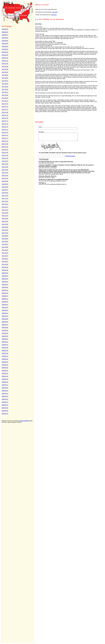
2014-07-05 (5, 155)
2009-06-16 (5, 299)
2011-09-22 (5, 259)
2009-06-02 (5, 339)
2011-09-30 (5, 236)
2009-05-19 (5, 379)
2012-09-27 (5, 190)
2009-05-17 (5, 385)
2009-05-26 (5, 359)
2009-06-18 (5, 293)
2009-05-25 (5, 362)
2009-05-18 (5, 382)
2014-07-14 (5, 130)
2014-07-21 (5, 110)
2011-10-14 (5, 198)
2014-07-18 (5, 118)
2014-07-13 (5, 132)
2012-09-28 (5, 187)
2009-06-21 (5, 285)
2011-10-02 (5, 230)
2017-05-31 (5, 81)
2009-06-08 (5, 322)
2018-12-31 (5, 61)
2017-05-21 (5, 92)
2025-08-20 (5, 49)
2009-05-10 (5, 405)
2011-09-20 (5, 264)
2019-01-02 (5, 55)
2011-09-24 (5, 253)
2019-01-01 (5, 58)
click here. (55, 12)
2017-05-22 (5, 89)
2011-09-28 (5, 241)
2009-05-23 (5, 368)
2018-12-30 (5, 64)
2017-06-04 (5, 75)
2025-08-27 (5, 35)
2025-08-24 (5, 44)
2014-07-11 (5, 138)
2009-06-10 (5, 316)
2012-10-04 (5, 170)
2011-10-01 (5, 233)
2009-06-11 (5, 313)
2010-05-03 (5, 267)
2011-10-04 (5, 224)
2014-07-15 (5, 127)
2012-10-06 (5, 164)
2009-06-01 (5, 342)
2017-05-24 (5, 87)
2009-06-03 (5, 336)
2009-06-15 (5, 302)
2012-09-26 (5, 193)
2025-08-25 (5, 41)
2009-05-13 (5, 396)
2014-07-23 (5, 104)
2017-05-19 (5, 98)
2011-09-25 (5, 250)
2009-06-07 (5, 325)
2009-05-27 (5, 356)
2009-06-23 (5, 279)
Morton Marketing (25, 421)
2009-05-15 (5, 391)
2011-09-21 (5, 262)
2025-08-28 (5, 32)
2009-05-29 (5, 350)
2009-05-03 (5, 411)
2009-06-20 (5, 287)
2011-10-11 (5, 207)
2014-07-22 (5, 107)
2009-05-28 (5, 353)
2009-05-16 (5, 388)
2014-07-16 (5, 124)
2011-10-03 (5, 227)
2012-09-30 (5, 181)
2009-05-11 (5, 402)
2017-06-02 (5, 78)
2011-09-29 (5, 239)
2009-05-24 (5, 365)
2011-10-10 (5, 210)
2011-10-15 (5, 196)
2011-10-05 (5, 221)
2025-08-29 (5, 29)
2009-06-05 (5, 330)
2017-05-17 (5, 101)
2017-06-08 (5, 69)
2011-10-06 (5, 219)
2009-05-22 (5, 371)
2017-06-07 (5, 72)
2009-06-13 (5, 307)
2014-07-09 (5, 144)
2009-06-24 (5, 276)
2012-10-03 (5, 173)
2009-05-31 (5, 345)
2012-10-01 (5, 178)
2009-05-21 (5, 373)
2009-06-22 (5, 282)
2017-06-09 (5, 66)
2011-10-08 (5, 213)
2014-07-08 (5, 147)
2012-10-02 (5, 175)
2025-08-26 (5, 38)
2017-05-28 (5, 84)
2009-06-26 (5, 270)
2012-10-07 (5, 161)
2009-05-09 (5, 408)
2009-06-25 (5, 273)
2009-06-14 (5, 305)
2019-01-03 (5, 52)
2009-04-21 (5, 414)
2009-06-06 (5, 328)
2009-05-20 (5, 376)
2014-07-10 (5, 141)
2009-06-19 (5, 290)
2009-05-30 (5, 348)
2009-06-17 (5, 296)
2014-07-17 (5, 121)
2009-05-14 (5, 394)
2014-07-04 (5, 158)
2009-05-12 (5, 399)
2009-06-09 (5, 319)
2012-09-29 (5, 184)
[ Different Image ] (70, 158)
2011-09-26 (5, 247)
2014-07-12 (5, 135)
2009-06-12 (5, 310)
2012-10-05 (5, 167)
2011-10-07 (5, 216)
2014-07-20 (5, 112)
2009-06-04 (5, 333)
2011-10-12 (5, 204)
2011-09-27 (5, 244)
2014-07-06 (5, 153)
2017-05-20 (5, 95)
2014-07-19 (5, 115)
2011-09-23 (5, 256)
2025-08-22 (5, 46)
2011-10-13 (5, 201)
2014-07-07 (5, 150)
